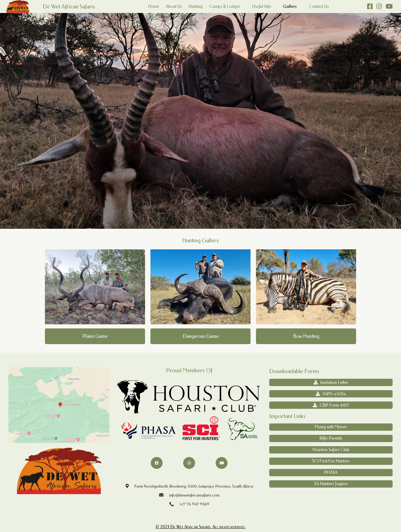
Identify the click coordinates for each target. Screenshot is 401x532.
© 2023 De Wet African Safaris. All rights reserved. (201, 527)
